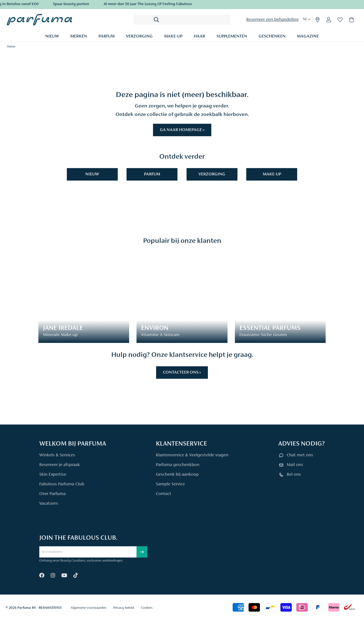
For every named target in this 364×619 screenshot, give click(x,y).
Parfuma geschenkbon (178, 465)
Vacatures (49, 504)
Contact (164, 494)
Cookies (147, 608)
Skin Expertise (53, 475)
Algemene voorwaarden (88, 608)
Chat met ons (300, 455)
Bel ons (294, 475)
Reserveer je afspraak (60, 465)
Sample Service (170, 484)
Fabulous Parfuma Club (62, 484)
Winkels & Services (57, 455)
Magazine (308, 36)
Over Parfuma (52, 494)
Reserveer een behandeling (272, 20)
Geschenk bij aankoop (177, 475)
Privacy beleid (124, 608)
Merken (79, 36)
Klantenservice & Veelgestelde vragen (192, 455)
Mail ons (295, 465)
